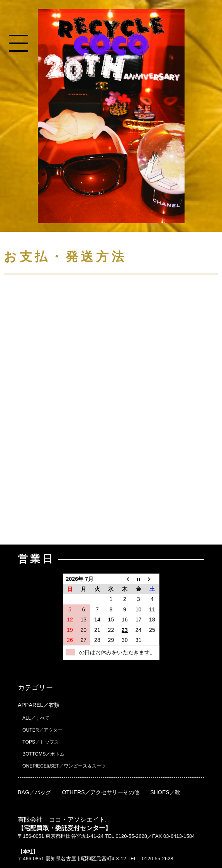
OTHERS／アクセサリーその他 (101, 792)
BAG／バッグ (35, 792)
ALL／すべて (36, 718)
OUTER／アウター (42, 730)
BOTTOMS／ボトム (43, 754)
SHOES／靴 (165, 792)
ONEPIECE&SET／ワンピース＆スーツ (64, 766)
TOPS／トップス (41, 742)
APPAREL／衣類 (39, 705)
